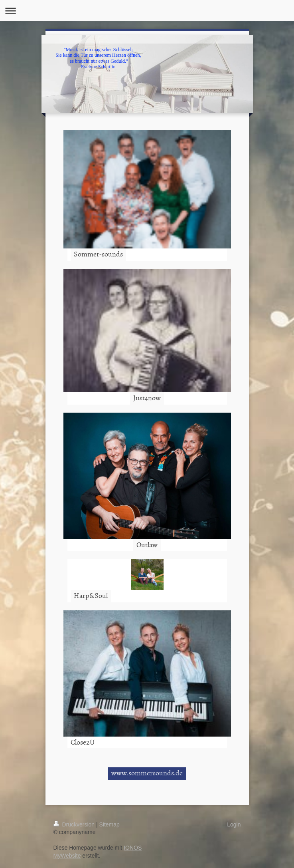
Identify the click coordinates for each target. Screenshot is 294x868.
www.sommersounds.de (147, 773)
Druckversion (75, 824)
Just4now (147, 398)
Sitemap (110, 824)
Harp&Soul (91, 595)
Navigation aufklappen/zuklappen (147, 11)
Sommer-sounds (98, 254)
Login (234, 824)
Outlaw (147, 545)
